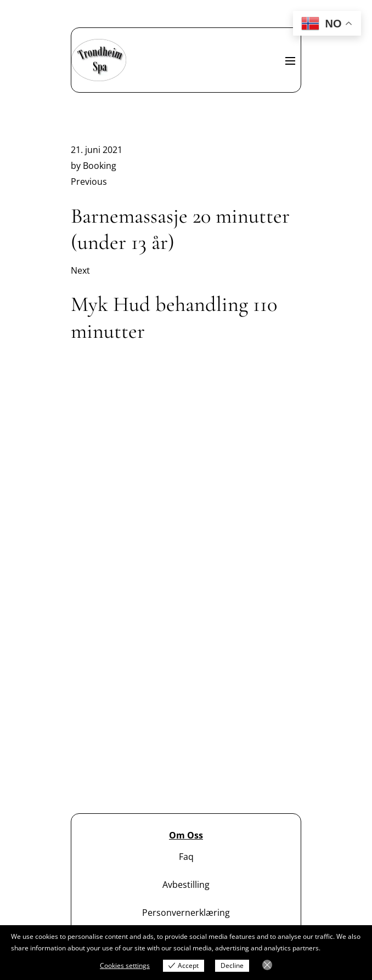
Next (80, 270)
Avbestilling (186, 885)
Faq (186, 857)
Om (177, 835)
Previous (89, 182)
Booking (100, 166)
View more (338, 948)
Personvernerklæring (186, 913)
